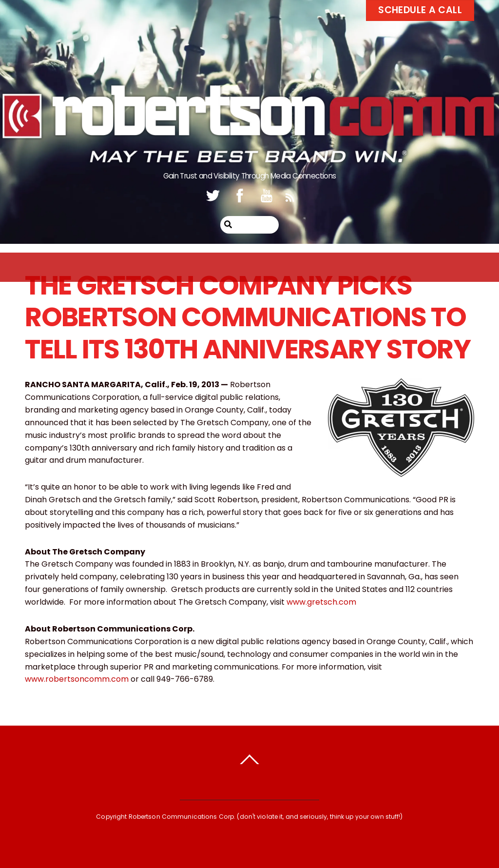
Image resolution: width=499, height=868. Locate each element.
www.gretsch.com (321, 602)
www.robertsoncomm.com (77, 679)
